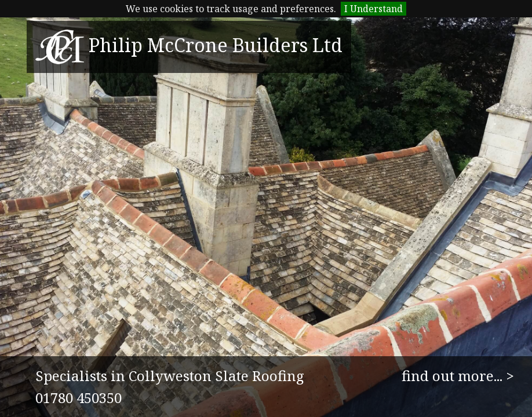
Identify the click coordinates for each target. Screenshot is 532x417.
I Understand (374, 9)
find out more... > (458, 376)
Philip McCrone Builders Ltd (189, 45)
